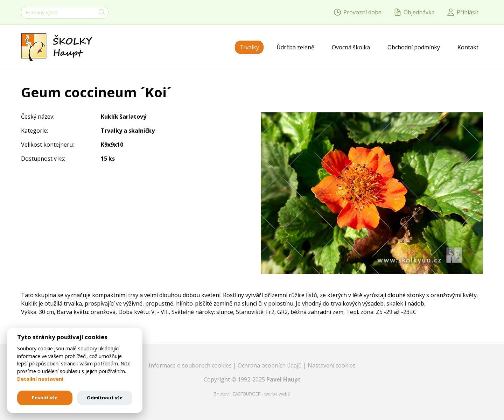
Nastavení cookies (332, 365)
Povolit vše (45, 398)
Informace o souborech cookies (191, 365)
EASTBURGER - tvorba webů (262, 394)
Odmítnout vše (105, 398)
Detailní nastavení (40, 379)
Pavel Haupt (283, 379)
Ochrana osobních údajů (270, 365)
